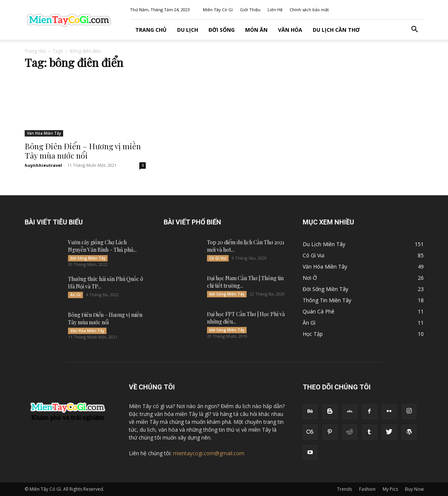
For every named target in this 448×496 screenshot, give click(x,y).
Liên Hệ (275, 10)
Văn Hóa (290, 30)
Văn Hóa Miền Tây (44, 133)
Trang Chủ (151, 30)
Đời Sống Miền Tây (88, 258)
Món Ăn (256, 30)
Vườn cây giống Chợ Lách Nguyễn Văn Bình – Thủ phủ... (102, 246)
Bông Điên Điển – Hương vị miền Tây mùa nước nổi (83, 151)
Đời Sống (222, 30)
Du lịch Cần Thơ (336, 30)
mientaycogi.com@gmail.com (209, 453)
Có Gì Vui (218, 258)
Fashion (367, 489)
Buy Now (414, 489)
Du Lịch (188, 30)
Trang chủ (35, 51)
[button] (415, 30)
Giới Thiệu (250, 10)
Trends (345, 489)
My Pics (390, 489)
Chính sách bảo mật (309, 10)
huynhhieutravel (43, 165)
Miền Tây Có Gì (218, 10)
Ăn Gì (75, 295)
